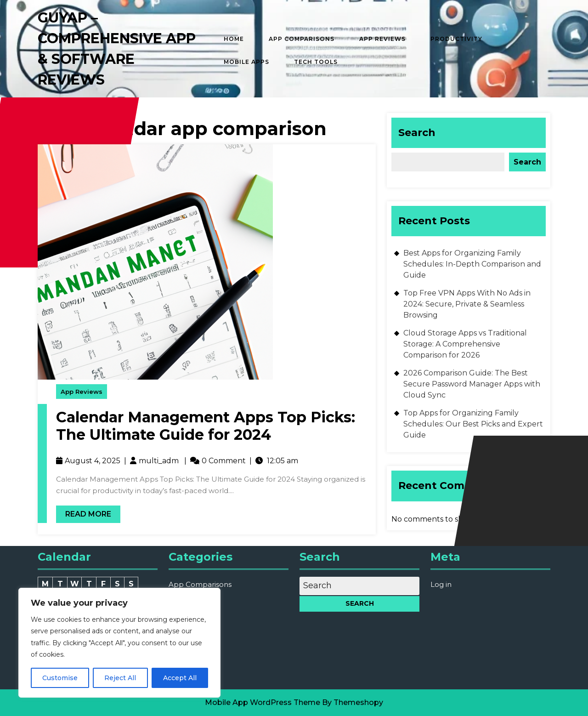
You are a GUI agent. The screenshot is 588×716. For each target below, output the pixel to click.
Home (234, 39)
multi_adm (159, 461)
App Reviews (382, 39)
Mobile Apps (246, 62)
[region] (119, 643)
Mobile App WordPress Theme (263, 702)
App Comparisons (302, 39)
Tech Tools (316, 62)
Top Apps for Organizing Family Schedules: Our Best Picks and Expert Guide (473, 424)
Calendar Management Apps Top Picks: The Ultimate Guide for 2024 (206, 426)
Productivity (456, 39)
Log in (441, 584)
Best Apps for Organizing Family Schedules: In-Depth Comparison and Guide (472, 264)
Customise (60, 678)
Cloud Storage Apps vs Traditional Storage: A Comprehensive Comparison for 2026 (465, 344)
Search (417, 133)
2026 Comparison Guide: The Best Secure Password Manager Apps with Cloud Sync (472, 384)
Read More (84, 512)
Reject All (120, 678)
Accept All (180, 678)
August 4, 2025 (93, 461)
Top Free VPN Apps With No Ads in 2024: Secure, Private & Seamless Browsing (467, 304)
